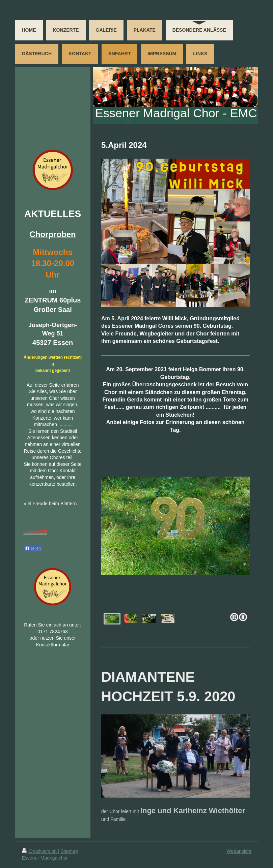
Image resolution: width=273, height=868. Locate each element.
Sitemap (69, 851)
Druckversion (40, 851)
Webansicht (239, 851)
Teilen (33, 548)
